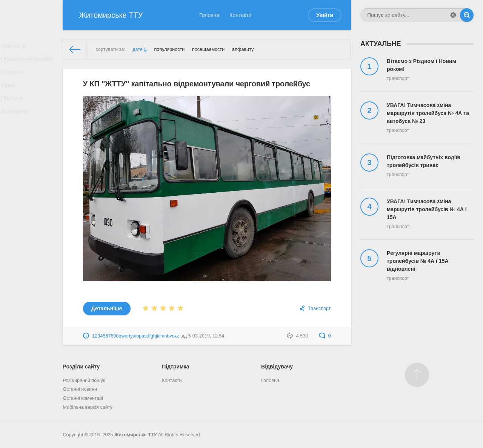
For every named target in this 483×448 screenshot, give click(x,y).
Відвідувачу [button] (277, 367)
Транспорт (16, 47)
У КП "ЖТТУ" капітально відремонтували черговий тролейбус (197, 84)
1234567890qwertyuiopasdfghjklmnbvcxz (135, 336)
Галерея (14, 78)
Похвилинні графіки (28, 63)
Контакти (240, 15)
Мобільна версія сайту (88, 407)
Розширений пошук (84, 380)
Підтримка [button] (175, 367)
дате (138, 49)
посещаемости (208, 49)
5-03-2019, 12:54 (206, 336)
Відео (11, 94)
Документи (17, 124)
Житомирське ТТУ (135, 435)
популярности (169, 49)
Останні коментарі (83, 398)
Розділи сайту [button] (81, 367)
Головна (209, 15)
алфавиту (243, 49)
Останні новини (80, 389)
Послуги (14, 109)
